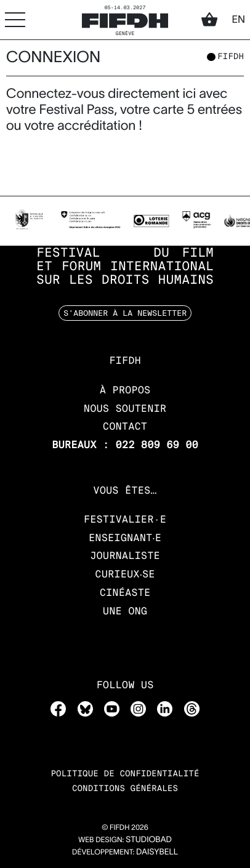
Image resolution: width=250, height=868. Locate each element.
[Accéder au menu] (15, 19)
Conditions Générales (125, 789)
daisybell (157, 852)
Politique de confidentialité (125, 774)
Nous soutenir (125, 408)
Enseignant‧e (125, 538)
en (238, 20)
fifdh (231, 57)
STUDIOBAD (149, 839)
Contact (125, 426)
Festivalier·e (125, 519)
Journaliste (125, 556)
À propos (125, 390)
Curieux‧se (125, 574)
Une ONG (125, 611)
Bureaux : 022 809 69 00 (125, 445)
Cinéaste (125, 593)
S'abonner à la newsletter (125, 313)
